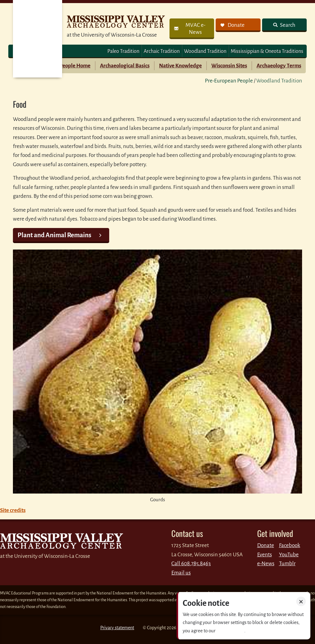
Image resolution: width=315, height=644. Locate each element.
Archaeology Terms (279, 66)
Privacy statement (117, 628)
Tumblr (287, 564)
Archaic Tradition (162, 51)
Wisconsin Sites (229, 66)
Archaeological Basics (125, 66)
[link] (192, 29)
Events (265, 555)
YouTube (289, 555)
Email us (181, 573)
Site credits (13, 510)
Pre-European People (229, 81)
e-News (266, 564)
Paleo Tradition (123, 51)
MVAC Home (38, 39)
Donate (266, 545)
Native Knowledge (180, 66)
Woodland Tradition (205, 51)
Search (287, 25)
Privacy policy (230, 631)
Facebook (290, 545)
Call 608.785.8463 (191, 564)
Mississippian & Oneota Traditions (267, 51)
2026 (171, 628)
